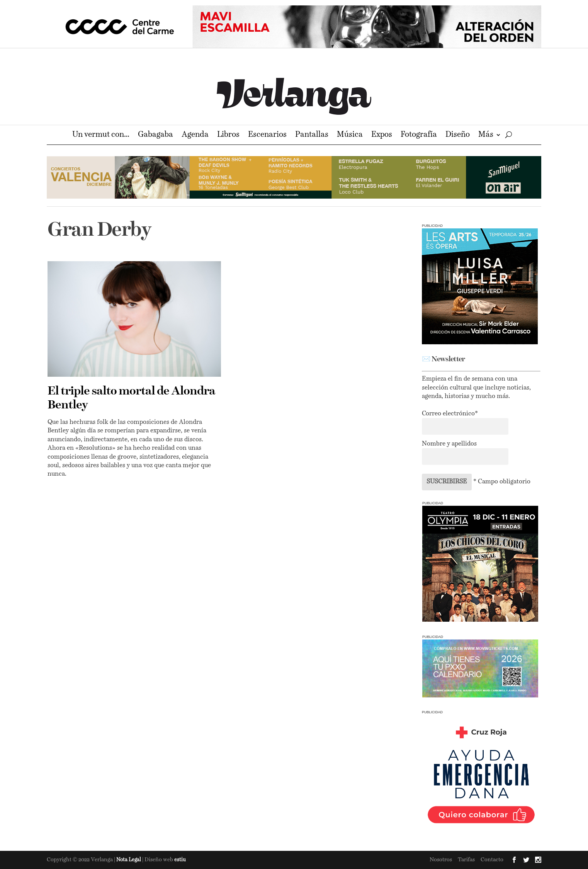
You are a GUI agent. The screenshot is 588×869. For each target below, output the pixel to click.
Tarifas (466, 860)
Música (350, 135)
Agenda (195, 135)
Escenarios (267, 135)
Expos (382, 135)
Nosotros (441, 860)
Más (486, 135)
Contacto (492, 860)
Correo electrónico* (450, 414)
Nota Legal (129, 860)
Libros (228, 135)
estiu (180, 860)
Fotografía (419, 135)
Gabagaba (155, 135)
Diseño (458, 135)
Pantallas (312, 135)
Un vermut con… (101, 135)
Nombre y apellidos (449, 444)
